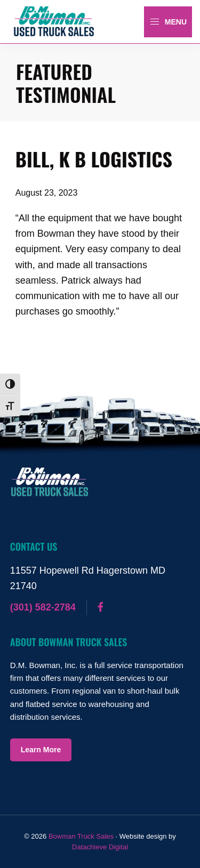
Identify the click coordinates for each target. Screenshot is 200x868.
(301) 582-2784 (43, 607)
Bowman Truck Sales (81, 836)
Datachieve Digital (100, 847)
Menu (168, 22)
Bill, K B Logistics (94, 159)
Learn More (41, 750)
